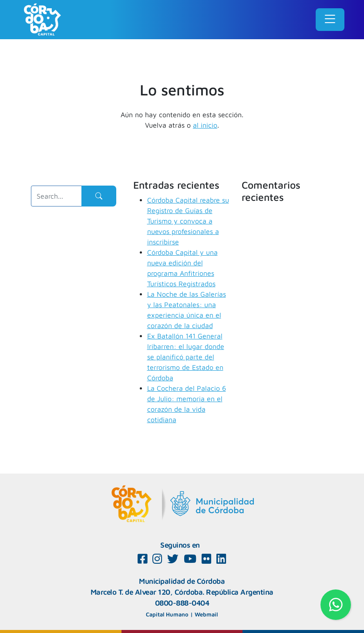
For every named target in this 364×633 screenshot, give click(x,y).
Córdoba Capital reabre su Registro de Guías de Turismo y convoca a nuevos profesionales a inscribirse (188, 221)
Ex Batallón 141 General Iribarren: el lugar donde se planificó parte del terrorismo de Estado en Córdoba (186, 357)
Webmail (206, 614)
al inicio (205, 125)
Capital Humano (167, 614)
